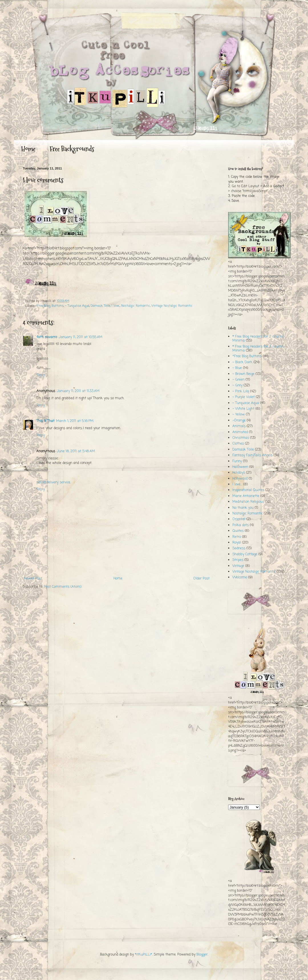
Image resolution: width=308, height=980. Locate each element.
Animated (240, 432)
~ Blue (237, 368)
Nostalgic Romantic (136, 306)
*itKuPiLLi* (143, 955)
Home (28, 149)
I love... (116, 306)
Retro (237, 537)
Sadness (239, 548)
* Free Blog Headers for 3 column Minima (258, 349)
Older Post (201, 579)
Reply (41, 375)
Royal (237, 543)
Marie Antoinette (246, 496)
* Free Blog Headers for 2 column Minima (258, 339)
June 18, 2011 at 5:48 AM (76, 451)
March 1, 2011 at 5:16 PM (75, 421)
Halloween (240, 467)
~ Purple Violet (244, 397)
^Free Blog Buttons (50, 306)
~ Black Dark (242, 362)
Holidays (239, 473)
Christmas (241, 438)
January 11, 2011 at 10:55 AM (81, 337)
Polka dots (241, 525)
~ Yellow (239, 415)
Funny (237, 461)
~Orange (239, 421)
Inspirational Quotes (248, 490)
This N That (45, 421)
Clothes (238, 444)
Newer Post (33, 579)
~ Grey (237, 385)
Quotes (238, 531)
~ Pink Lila (241, 391)
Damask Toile (100, 306)
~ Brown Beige (243, 374)
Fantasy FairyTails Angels (252, 455)
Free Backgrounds (72, 149)
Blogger (202, 955)
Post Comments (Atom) (63, 587)
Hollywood (240, 479)
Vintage (238, 566)
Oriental (239, 519)
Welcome (240, 577)
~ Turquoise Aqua (77, 306)
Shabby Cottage (245, 554)
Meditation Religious (248, 502)
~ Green (238, 380)
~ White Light (243, 409)
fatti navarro (47, 337)
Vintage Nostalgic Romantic (172, 306)
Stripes (238, 560)
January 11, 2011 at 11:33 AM (78, 391)
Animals (239, 426)
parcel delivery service (53, 482)
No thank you (243, 508)
